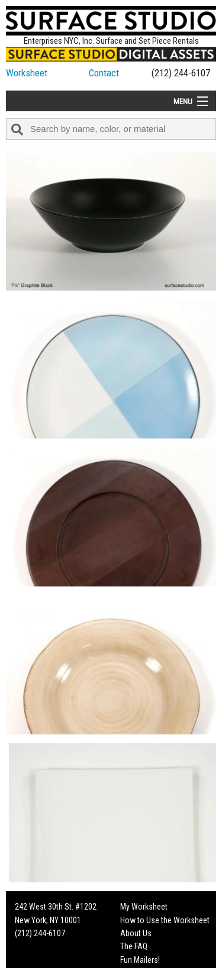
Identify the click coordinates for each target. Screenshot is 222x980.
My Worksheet (144, 907)
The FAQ (134, 946)
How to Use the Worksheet (165, 920)
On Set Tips (139, 973)
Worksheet (27, 73)
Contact (104, 73)
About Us (136, 933)
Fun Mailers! (140, 960)
